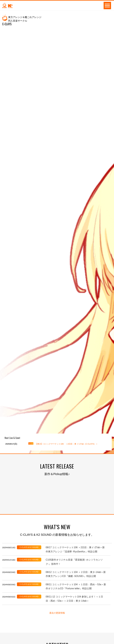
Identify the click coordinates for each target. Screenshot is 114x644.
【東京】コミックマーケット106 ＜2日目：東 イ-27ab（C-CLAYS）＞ (66, 444)
